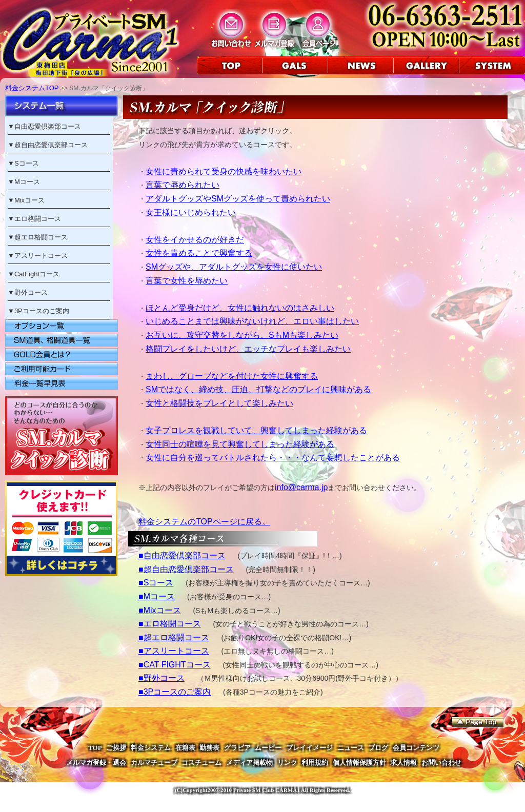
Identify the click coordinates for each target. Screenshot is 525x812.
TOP (95, 748)
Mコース (27, 182)
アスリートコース (41, 256)
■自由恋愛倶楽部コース (182, 555)
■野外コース (161, 678)
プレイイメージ (309, 748)
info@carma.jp (301, 487)
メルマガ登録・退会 (96, 763)
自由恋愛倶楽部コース (48, 126)
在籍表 (185, 748)
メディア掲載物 (249, 763)
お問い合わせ (441, 763)
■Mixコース (160, 610)
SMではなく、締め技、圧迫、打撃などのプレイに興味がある (258, 389)
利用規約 (315, 763)
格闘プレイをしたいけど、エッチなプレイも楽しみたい (248, 349)
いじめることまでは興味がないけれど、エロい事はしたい (252, 321)
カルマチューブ (154, 763)
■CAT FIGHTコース (175, 665)
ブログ (378, 748)
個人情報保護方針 (359, 763)
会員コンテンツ (416, 748)
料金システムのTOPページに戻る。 (204, 522)
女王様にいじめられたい (191, 212)
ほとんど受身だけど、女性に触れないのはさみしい (240, 308)
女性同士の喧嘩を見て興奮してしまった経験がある (240, 444)
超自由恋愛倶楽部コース (51, 145)
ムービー (268, 748)
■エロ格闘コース (170, 624)
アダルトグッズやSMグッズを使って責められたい (238, 199)
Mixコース (29, 200)
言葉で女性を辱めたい (187, 281)
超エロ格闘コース (41, 237)
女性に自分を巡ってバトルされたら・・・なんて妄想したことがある (273, 458)
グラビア (237, 748)
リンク (287, 763)
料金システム (151, 748)
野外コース (31, 292)
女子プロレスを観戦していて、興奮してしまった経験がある (256, 430)
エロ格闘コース (38, 219)
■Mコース (157, 596)
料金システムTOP (32, 88)
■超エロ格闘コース (174, 637)
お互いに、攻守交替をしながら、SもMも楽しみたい (242, 335)
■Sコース (156, 583)
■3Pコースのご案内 (175, 692)
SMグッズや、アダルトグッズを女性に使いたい (234, 267)
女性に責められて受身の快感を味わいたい (224, 171)
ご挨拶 (116, 748)
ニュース (351, 748)
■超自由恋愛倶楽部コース (186, 569)
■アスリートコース (174, 651)
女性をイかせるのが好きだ (195, 240)
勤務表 (209, 748)
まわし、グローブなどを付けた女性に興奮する (232, 376)
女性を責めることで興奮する (199, 253)
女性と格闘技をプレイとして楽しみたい (219, 403)
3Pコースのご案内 (42, 311)
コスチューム (201, 763)
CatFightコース (37, 274)
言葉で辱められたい (183, 185)
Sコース (27, 163)
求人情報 (403, 763)
